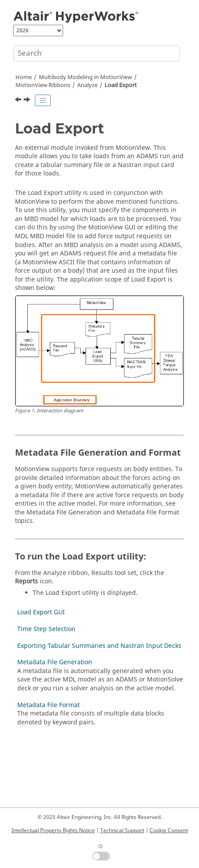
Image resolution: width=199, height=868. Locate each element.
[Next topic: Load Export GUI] (28, 101)
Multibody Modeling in (85, 77)
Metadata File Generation (55, 662)
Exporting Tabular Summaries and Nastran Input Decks (99, 646)
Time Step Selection (46, 629)
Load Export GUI (41, 612)
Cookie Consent (169, 830)
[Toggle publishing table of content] (43, 100)
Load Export (121, 85)
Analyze (87, 85)
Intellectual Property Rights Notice (53, 830)
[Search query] (97, 53)
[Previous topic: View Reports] (19, 101)
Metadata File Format (49, 705)
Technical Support (122, 830)
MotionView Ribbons (43, 85)
